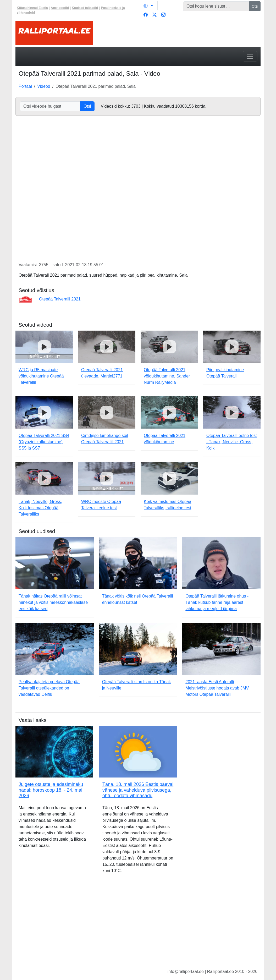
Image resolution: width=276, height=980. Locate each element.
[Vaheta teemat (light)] (148, 6)
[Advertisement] (138, 925)
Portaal (25, 86)
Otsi (255, 6)
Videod (44, 86)
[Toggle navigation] (250, 56)
